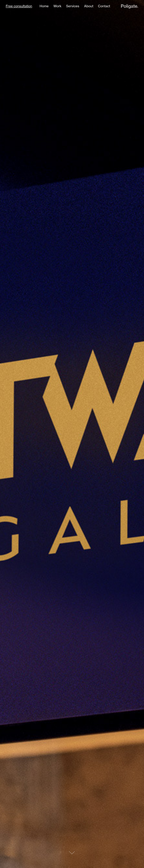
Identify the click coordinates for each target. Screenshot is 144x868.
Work (57, 6)
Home (44, 6)
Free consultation (19, 6)
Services (73, 6)
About (89, 6)
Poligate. (130, 6)
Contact (104, 6)
